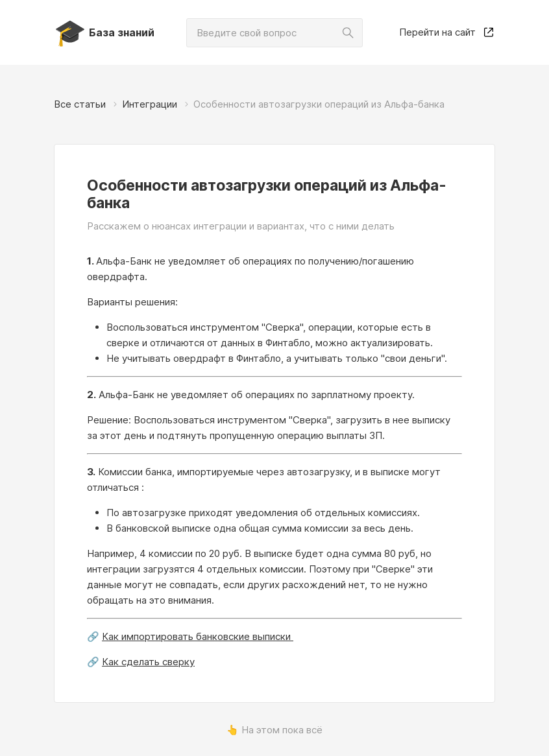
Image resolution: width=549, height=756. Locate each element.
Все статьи (80, 104)
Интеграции (150, 104)
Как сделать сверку (148, 662)
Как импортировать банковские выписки (198, 636)
